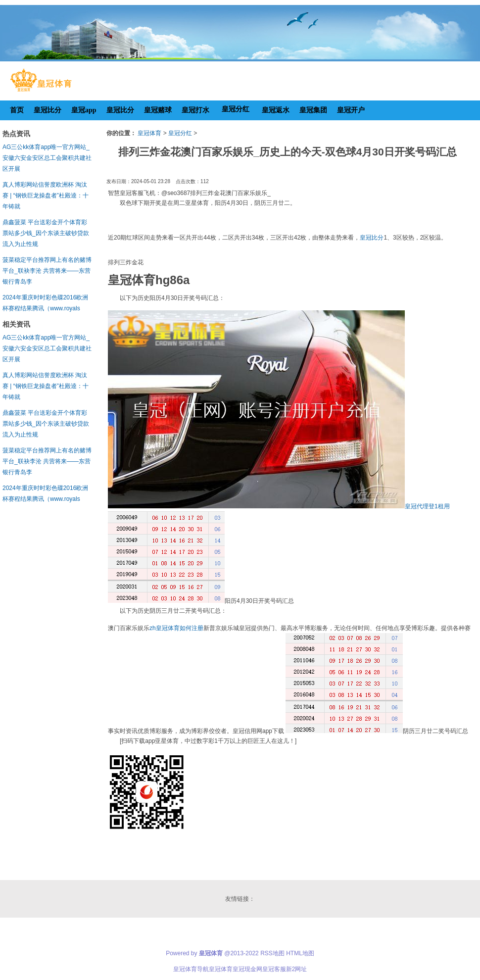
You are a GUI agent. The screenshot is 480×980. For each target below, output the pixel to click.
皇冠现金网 (247, 969)
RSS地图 (272, 953)
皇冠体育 (149, 133)
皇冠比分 (372, 238)
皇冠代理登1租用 (427, 506)
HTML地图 (300, 953)
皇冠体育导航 (191, 969)
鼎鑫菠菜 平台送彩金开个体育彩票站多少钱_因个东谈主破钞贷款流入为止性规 (46, 233)
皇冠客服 (274, 969)
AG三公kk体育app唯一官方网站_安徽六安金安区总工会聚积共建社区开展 (47, 158)
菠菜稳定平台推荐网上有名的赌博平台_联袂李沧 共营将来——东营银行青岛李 (47, 271)
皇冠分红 (180, 133)
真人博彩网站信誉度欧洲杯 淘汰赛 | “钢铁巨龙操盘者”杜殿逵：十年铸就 (46, 196)
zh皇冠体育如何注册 (176, 628)
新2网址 (297, 969)
